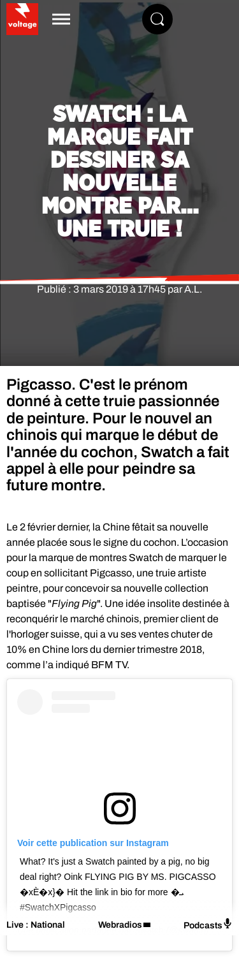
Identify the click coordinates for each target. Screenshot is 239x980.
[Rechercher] (157, 19)
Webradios (120, 925)
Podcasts (208, 924)
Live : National (36, 925)
